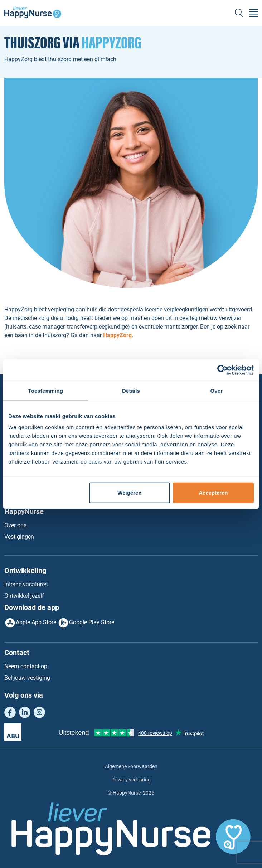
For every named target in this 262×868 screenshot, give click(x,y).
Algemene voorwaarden (131, 766)
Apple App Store (36, 623)
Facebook (10, 712)
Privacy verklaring (131, 780)
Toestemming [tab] (46, 390)
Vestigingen (19, 537)
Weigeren (129, 493)
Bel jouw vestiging (27, 678)
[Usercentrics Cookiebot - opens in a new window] (222, 370)
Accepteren (213, 493)
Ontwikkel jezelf (24, 596)
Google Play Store (92, 623)
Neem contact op (26, 666)
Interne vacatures (26, 584)
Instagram (39, 712)
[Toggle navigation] (253, 13)
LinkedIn (25, 712)
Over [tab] (216, 390)
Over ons (15, 525)
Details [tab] (131, 390)
